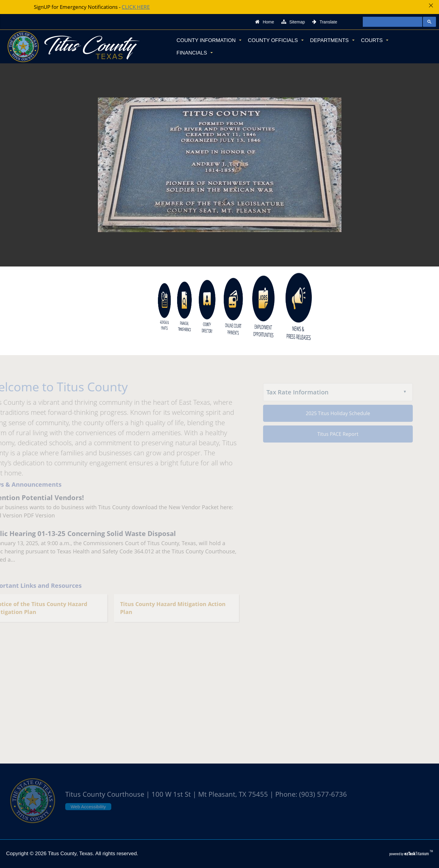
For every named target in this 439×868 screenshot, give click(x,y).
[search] (390, 22)
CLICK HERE (136, 7)
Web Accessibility (88, 807)
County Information (209, 40)
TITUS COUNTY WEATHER (220, 704)
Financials (195, 53)
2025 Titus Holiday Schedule (332, 413)
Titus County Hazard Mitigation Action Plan (166, 608)
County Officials (276, 40)
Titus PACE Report (332, 434)
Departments (332, 40)
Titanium (417, 854)
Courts (375, 40)
